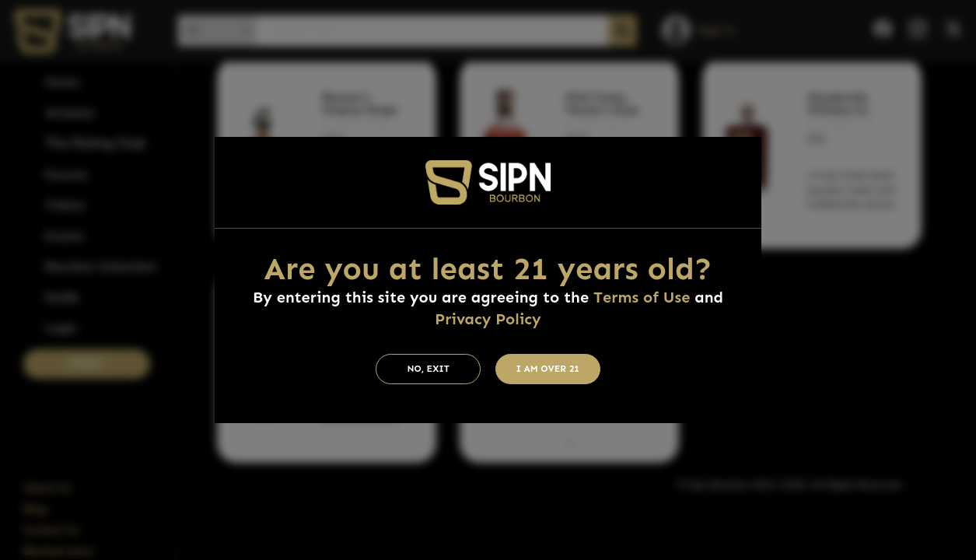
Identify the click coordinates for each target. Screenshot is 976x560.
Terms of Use (642, 297)
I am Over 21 (547, 369)
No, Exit (428, 369)
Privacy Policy (488, 319)
